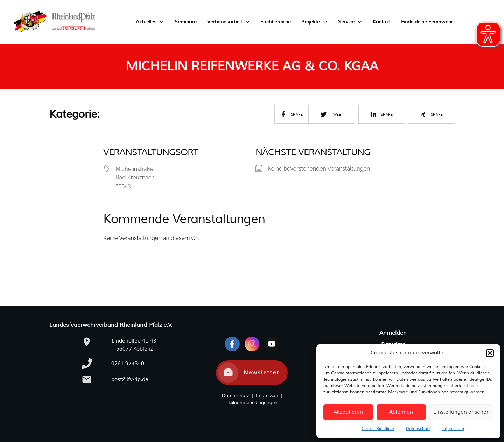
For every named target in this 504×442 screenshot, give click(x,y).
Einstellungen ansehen (461, 412)
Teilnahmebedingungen (253, 403)
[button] (490, 353)
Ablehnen (401, 412)
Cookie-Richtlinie (378, 429)
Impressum (453, 429)
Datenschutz (418, 429)
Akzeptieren (348, 412)
